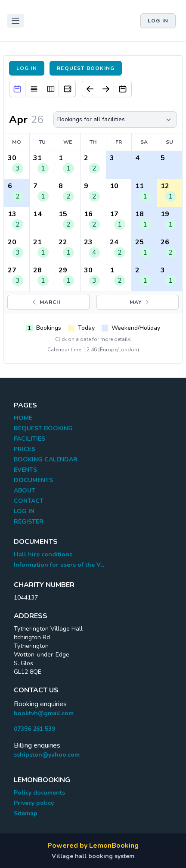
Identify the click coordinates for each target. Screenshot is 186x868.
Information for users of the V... (59, 565)
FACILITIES (29, 439)
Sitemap (26, 813)
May (140, 302)
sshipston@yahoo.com (47, 755)
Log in (158, 21)
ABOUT (25, 491)
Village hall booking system (93, 856)
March (46, 302)
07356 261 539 (34, 729)
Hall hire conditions (43, 554)
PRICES (25, 449)
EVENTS (25, 470)
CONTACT (29, 501)
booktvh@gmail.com (44, 713)
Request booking (86, 68)
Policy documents (39, 793)
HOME (23, 418)
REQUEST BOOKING (43, 428)
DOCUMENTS (33, 480)
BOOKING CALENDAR (46, 459)
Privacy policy (34, 803)
